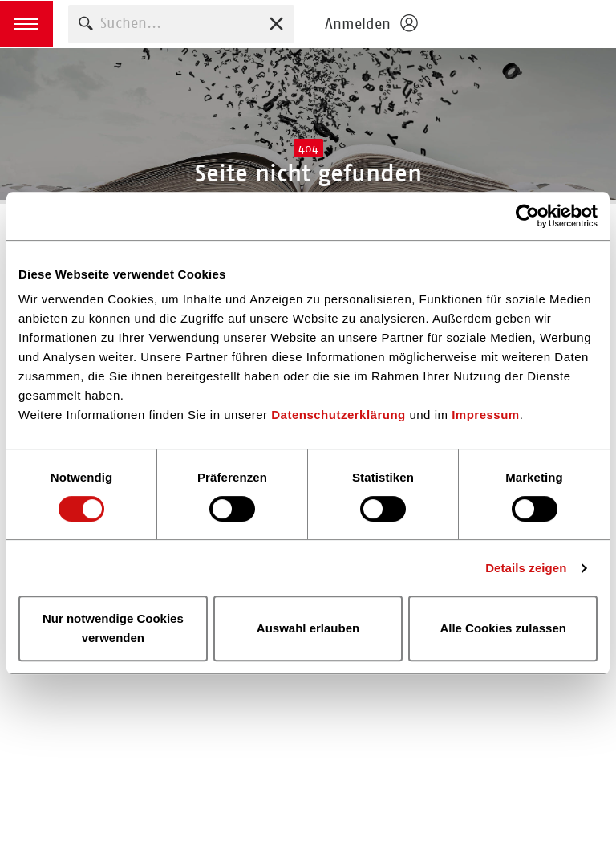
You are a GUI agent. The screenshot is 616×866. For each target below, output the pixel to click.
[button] (26, 24)
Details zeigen (526, 568)
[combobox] (181, 24)
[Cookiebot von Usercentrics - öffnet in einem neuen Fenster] (527, 216)
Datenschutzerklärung (338, 415)
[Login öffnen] (371, 24)
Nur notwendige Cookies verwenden (113, 628)
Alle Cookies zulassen (503, 628)
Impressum (486, 415)
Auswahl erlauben (308, 628)
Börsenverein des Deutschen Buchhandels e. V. (521, 24)
